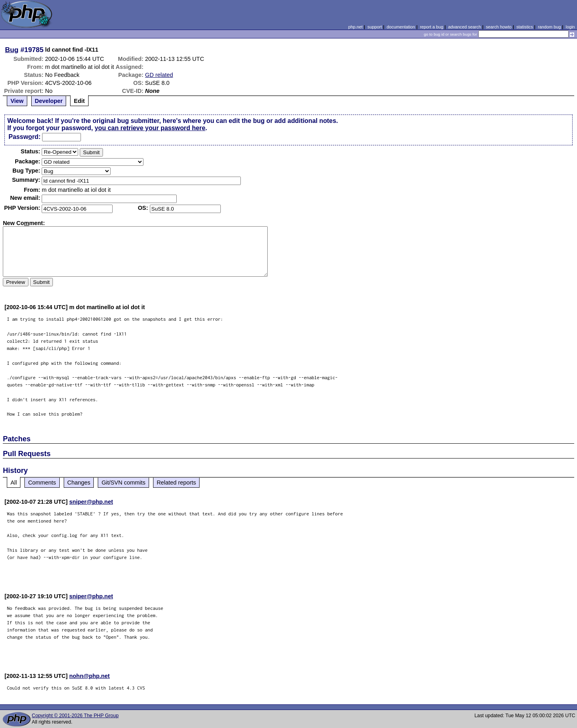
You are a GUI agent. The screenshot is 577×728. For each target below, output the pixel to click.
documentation (401, 27)
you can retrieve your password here (150, 128)
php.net (355, 27)
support (375, 27)
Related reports (176, 483)
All (14, 483)
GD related (159, 75)
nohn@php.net (90, 676)
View (17, 101)
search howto (498, 27)
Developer (49, 101)
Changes (79, 483)
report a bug (432, 27)
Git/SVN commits (123, 483)
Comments (42, 483)
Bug (12, 50)
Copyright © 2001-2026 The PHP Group (75, 716)
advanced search (464, 27)
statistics (525, 27)
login (570, 27)
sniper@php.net (91, 502)
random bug (549, 27)
